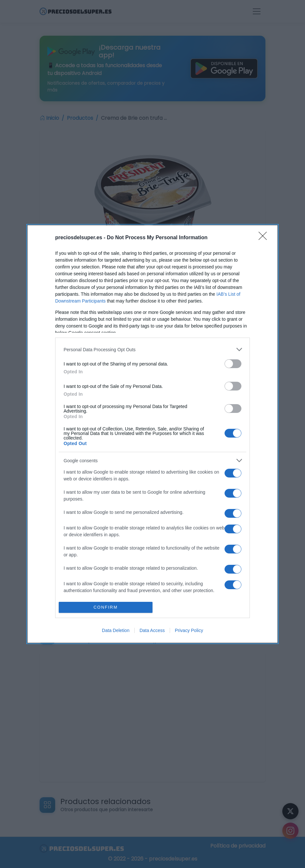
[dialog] (152, 434)
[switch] (233, 364)
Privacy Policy (189, 630)
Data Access (152, 630)
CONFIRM (106, 607)
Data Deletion (116, 630)
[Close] (265, 238)
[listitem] (152, 349)
